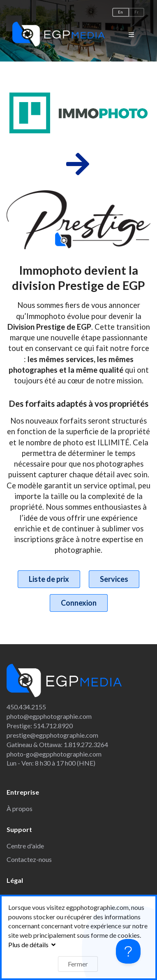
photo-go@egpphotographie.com (54, 754)
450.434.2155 (26, 707)
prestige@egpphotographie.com (52, 735)
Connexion (79, 603)
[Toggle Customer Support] (128, 951)
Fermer (78, 964)
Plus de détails (33, 945)
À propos (20, 808)
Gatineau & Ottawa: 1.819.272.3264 (57, 744)
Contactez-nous (29, 859)
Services (114, 579)
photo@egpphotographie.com (49, 716)
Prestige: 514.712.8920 (40, 726)
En (120, 12)
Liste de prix (49, 579)
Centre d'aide (25, 846)
